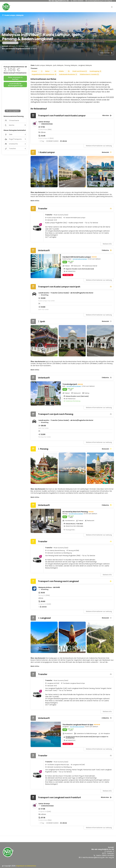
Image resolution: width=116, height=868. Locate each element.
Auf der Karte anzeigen (80, 259)
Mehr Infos (35, 201)
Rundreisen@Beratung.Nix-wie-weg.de (100, 1)
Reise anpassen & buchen (15, 78)
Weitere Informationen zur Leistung (99, 146)
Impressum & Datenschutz (26, 866)
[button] (35, 172)
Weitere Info (107, 244)
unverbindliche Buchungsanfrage (15, 85)
